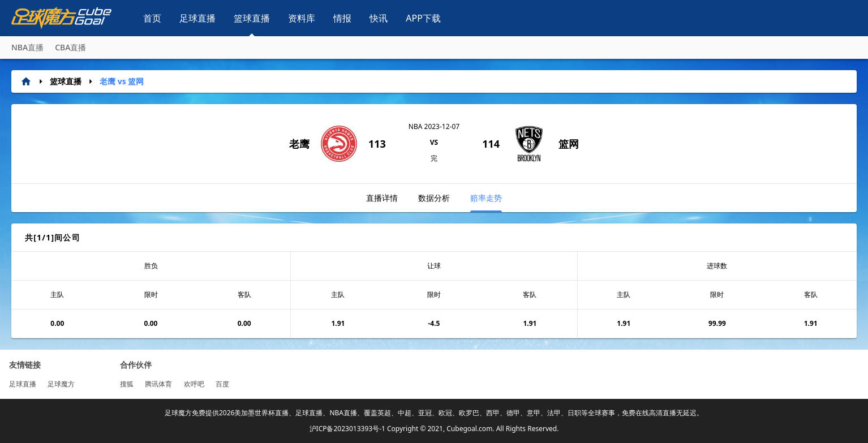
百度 (222, 384)
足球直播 (197, 18)
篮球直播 (252, 18)
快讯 (379, 18)
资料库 (302, 18)
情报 (342, 18)
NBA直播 (27, 47)
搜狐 (127, 384)
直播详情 (382, 198)
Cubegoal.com (469, 429)
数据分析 (434, 198)
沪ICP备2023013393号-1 (347, 429)
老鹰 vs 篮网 (122, 81)
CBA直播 (70, 47)
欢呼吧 (194, 384)
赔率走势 (486, 202)
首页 (152, 18)
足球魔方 (61, 384)
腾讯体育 (158, 384)
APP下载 (423, 18)
